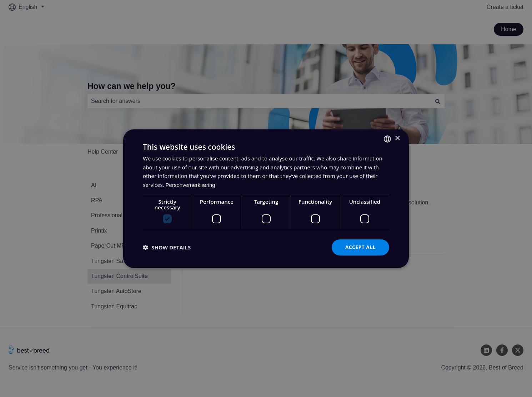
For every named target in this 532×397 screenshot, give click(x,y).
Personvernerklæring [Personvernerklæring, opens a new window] (190, 185)
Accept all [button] (360, 247)
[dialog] (266, 198)
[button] (167, 247)
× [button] (397, 138)
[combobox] (387, 139)
